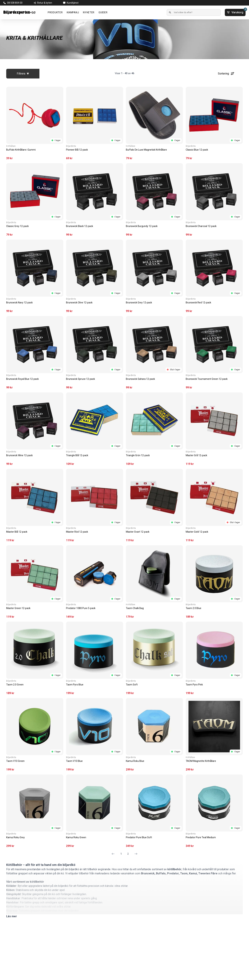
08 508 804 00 (15, 3)
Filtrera (23, 74)
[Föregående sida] (114, 854)
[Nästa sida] (135, 854)
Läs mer (12, 916)
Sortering (226, 74)
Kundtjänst (73, 3)
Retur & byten (45, 3)
